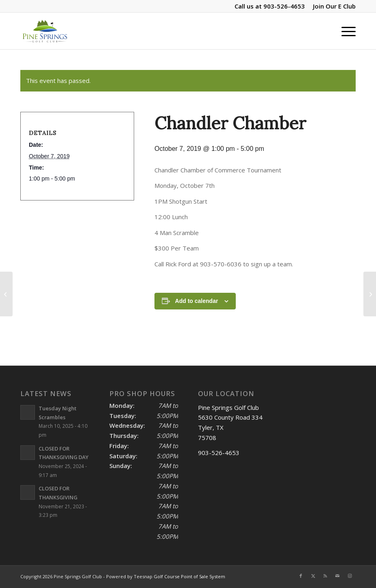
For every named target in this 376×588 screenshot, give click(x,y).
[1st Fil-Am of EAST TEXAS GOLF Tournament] (370, 294)
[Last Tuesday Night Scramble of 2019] (6, 294)
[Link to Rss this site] (325, 576)
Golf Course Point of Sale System (189, 576)
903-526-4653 (284, 6)
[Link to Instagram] (350, 576)
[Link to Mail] (337, 576)
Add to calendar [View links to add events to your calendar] (197, 301)
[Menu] (344, 31)
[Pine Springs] (45, 31)
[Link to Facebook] (301, 576)
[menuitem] (332, 6)
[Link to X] (313, 576)
